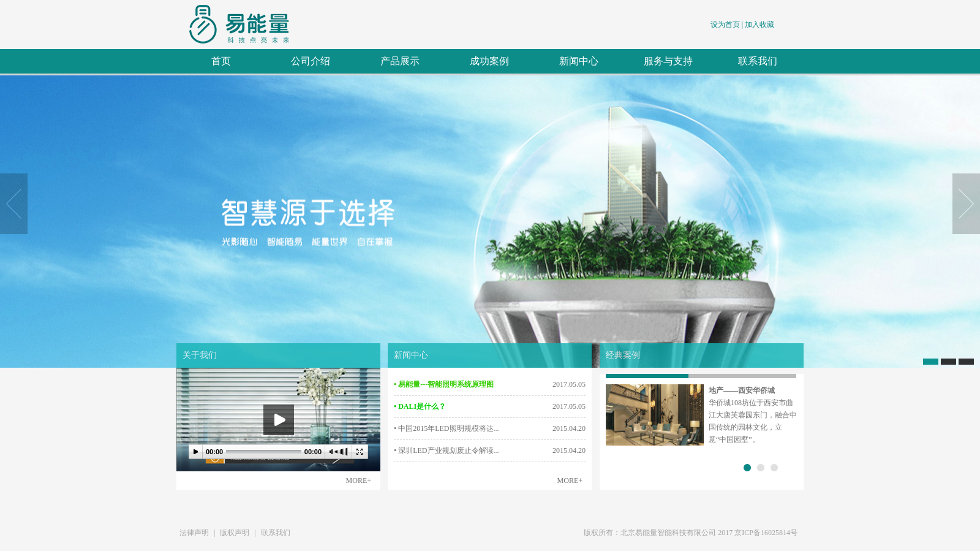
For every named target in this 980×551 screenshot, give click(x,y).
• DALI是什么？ (420, 406)
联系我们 (758, 61)
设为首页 (725, 25)
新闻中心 (579, 61)
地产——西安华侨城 (742, 390)
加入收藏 (759, 25)
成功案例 (489, 61)
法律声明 (194, 533)
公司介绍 (311, 61)
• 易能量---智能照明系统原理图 (444, 384)
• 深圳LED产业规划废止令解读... (447, 450)
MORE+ (359, 481)
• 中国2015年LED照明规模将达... (447, 428)
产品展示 (400, 61)
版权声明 (235, 533)
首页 (221, 61)
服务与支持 (668, 61)
